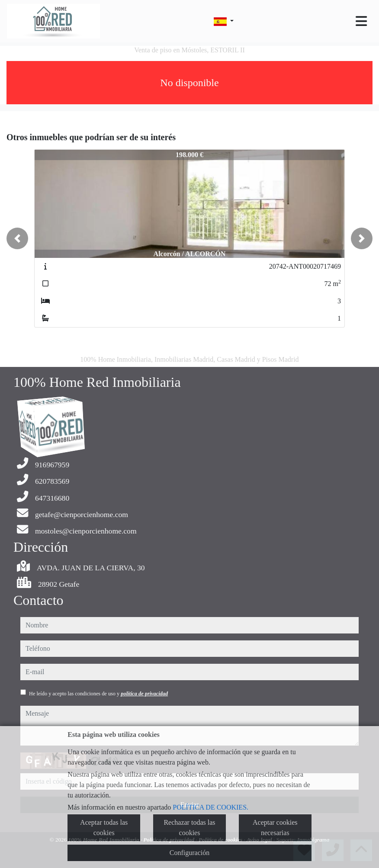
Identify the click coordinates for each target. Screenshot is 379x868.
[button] (17, 238)
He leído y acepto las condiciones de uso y (98, 694)
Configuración (189, 853)
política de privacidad (144, 694)
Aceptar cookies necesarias (275, 828)
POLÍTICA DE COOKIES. (210, 807)
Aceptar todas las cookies (104, 828)
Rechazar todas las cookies (189, 828)
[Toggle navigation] (361, 21)
